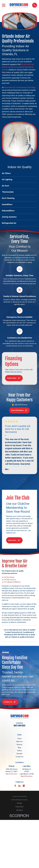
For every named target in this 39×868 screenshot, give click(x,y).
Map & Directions (12, 774)
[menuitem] (19, 173)
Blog (19, 748)
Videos (19, 751)
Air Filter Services (10, 580)
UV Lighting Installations (12, 582)
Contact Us (19, 757)
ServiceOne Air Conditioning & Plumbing (20, 87)
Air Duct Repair (9, 577)
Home (19, 739)
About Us (19, 742)
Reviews (19, 745)
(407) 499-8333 (19, 726)
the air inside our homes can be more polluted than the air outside (18, 67)
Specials (19, 754)
